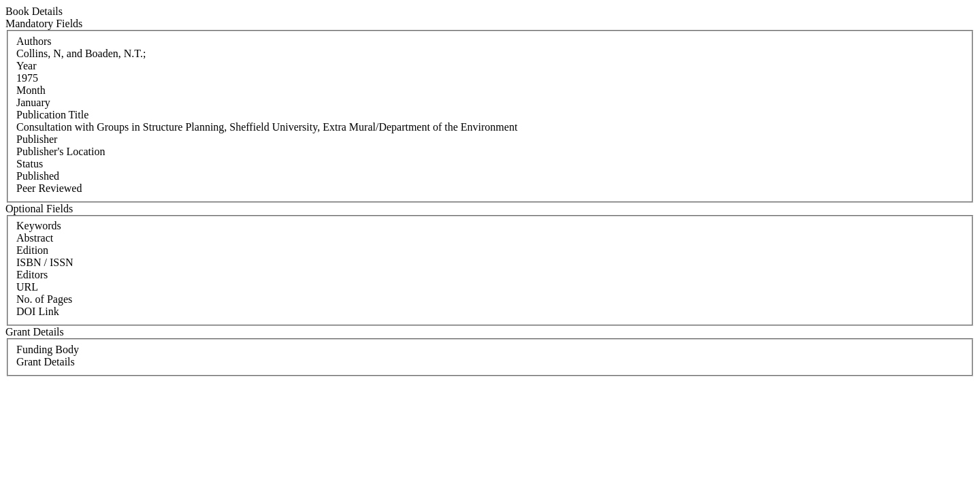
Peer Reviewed (49, 188)
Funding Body (48, 349)
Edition (32, 250)
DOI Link (38, 311)
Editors (32, 275)
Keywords (39, 226)
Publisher (37, 139)
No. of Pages (44, 299)
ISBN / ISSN (45, 262)
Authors (34, 41)
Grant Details (46, 362)
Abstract (35, 238)
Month (31, 90)
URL (27, 287)
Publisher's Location (61, 151)
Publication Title (52, 115)
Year (26, 66)
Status (30, 164)
